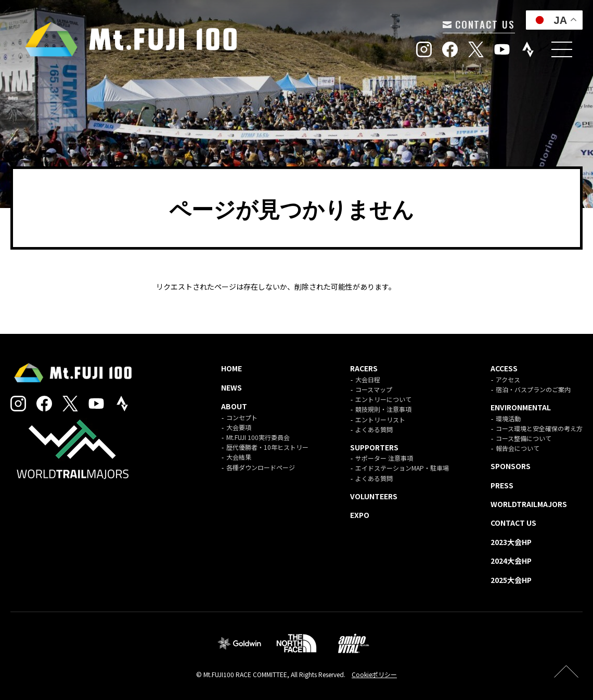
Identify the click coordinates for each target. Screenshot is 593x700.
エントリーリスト (380, 419)
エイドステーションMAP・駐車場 (402, 468)
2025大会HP (511, 580)
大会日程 (368, 379)
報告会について (518, 448)
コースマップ (374, 389)
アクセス (508, 379)
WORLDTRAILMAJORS (529, 504)
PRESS (502, 485)
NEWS (231, 387)
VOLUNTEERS (374, 496)
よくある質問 (374, 429)
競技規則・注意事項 (383, 409)
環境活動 (508, 418)
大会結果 (239, 457)
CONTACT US (478, 24)
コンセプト (242, 417)
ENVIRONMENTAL (521, 407)
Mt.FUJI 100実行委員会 (258, 437)
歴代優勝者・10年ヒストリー (267, 447)
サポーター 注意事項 (384, 458)
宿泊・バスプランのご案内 (533, 389)
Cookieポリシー (374, 674)
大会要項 (239, 427)
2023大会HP (511, 542)
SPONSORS (511, 466)
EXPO (360, 515)
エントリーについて (383, 399)
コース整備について (524, 438)
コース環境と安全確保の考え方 (539, 428)
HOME (231, 368)
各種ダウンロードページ (261, 467)
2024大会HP (511, 561)
